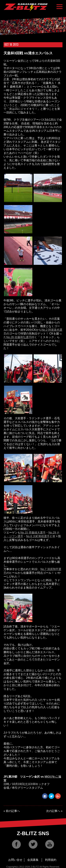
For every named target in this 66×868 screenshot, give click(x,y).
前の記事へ (13, 811)
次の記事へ (53, 811)
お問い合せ (15, 860)
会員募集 (33, 860)
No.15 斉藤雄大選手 (33, 533)
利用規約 (51, 860)
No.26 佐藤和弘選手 (19, 337)
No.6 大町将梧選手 (38, 536)
